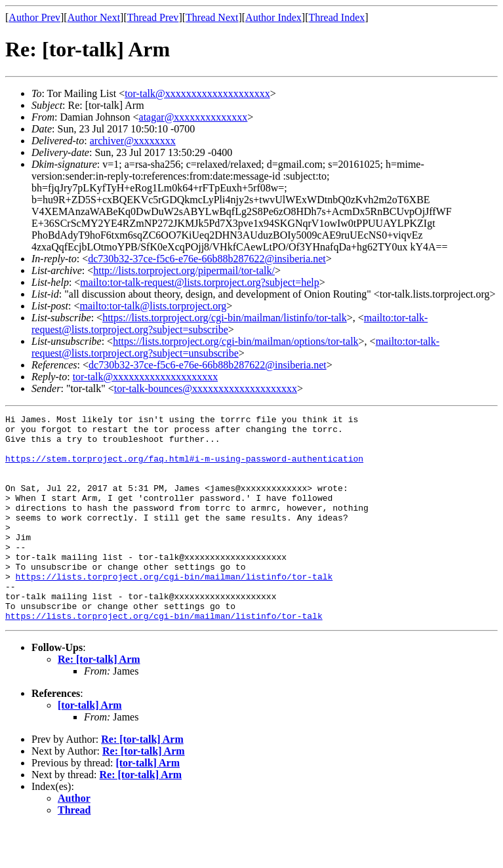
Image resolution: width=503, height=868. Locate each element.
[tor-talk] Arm (90, 746)
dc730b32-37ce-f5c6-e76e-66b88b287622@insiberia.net (207, 259)
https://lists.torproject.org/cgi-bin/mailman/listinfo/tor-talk (225, 318)
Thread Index (337, 17)
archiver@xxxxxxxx (133, 141)
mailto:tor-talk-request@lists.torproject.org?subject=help (199, 282)
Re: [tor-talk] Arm (99, 700)
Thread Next (212, 17)
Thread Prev (153, 17)
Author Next (94, 17)
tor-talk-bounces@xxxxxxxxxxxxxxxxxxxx (206, 388)
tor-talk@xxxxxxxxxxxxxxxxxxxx (197, 93)
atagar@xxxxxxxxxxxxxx (193, 117)
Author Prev (34, 17)
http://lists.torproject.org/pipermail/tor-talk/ (184, 270)
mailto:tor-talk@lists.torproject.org (153, 306)
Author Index (273, 17)
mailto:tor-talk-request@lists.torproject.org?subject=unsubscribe (235, 347)
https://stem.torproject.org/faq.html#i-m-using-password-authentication (184, 468)
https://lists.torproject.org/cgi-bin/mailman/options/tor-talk (235, 341)
